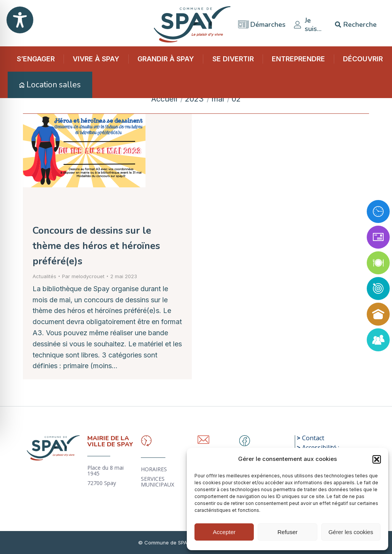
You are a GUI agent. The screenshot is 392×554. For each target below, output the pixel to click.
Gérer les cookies (351, 532)
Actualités (44, 276)
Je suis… (307, 22)
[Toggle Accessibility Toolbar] (20, 20)
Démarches (262, 22)
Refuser (288, 532)
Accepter (224, 532)
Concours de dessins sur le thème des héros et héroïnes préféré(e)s (96, 246)
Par (83, 276)
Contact (313, 438)
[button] (377, 459)
